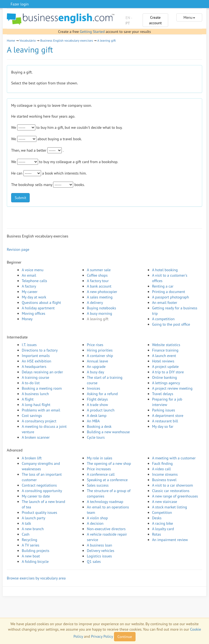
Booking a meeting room (42, 388)
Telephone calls (34, 281)
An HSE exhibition (36, 361)
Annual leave (97, 361)
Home (11, 40)
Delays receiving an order (42, 372)
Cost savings (32, 416)
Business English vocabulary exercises (67, 40)
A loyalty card (163, 529)
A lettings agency (166, 383)
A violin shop (97, 518)
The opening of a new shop (109, 463)
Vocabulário (27, 40)
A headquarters (34, 367)
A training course (36, 377)
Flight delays (97, 399)
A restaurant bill (165, 421)
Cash (26, 534)
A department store (168, 416)
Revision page (18, 249)
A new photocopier (102, 292)
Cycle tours (96, 437)
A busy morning (99, 313)
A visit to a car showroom (173, 485)
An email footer (165, 303)
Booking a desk (99, 426)
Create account (155, 20)
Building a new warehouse (108, 432)
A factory (29, 286)
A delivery (95, 303)
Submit (20, 198)
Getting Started (92, 32)
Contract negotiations (39, 485)
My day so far (163, 426)
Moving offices (33, 313)
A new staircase (165, 502)
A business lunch (35, 394)
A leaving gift (106, 40)
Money (27, 319)
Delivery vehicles (101, 551)
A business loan (99, 545)
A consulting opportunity (42, 491)
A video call (162, 469)
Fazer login (20, 4)
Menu (189, 17)
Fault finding (162, 463)
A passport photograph (171, 297)
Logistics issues (99, 556)
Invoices (93, 388)
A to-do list (31, 383)
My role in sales (99, 458)
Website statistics (166, 345)
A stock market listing (170, 507)
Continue (125, 637)
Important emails (36, 356)
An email (29, 275)
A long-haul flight (36, 405)
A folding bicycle (35, 561)
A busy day (95, 372)
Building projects (36, 551)
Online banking (165, 377)
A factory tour (98, 281)
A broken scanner (36, 437)
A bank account (99, 286)
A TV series (30, 545)
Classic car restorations (171, 491)
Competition (162, 512)
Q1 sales (94, 561)
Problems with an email (41, 410)
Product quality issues (39, 512)
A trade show (97, 405)
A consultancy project (39, 421)
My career (30, 292)
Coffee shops (97, 275)
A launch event (164, 356)
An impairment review (170, 540)
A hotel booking (165, 270)
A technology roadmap (105, 502)
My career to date (36, 496)
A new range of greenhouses (175, 496)
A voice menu (33, 270)
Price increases (99, 469)
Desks (157, 518)
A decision (95, 523)
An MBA (93, 421)
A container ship (100, 356)
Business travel (164, 480)
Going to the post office (171, 324)
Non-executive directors (106, 529)
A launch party (33, 518)
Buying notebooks (101, 308)
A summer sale (99, 270)
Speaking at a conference (107, 480)
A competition (163, 319)
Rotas (157, 534)
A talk (26, 523)
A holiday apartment (38, 308)
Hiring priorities (100, 350)
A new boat (31, 556)
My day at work (34, 297)
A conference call (101, 474)
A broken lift (32, 458)
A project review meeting (172, 388)
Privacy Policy (102, 636)
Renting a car (163, 286)
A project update (165, 367)
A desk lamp (97, 416)
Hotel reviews (163, 361)
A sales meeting (100, 297)
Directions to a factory (40, 350)
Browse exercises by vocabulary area (36, 578)
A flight (28, 399)
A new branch (33, 529)
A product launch (101, 410)
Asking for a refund (102, 394)
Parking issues (164, 410)
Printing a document (169, 292)
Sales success (98, 485)
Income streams (165, 474)
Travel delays (163, 394)
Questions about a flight (41, 303)
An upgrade (96, 367)
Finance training (165, 350)
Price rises (95, 345)
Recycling (29, 540)
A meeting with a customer (174, 458)
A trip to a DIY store (168, 372)
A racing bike (163, 523)
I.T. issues (29, 345)
